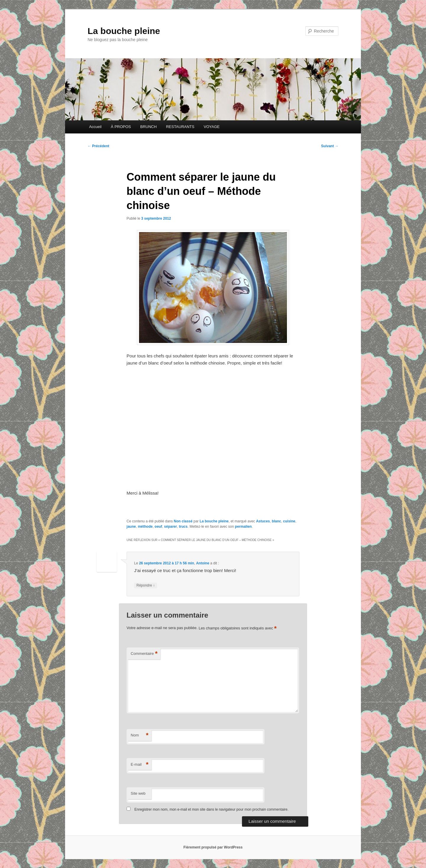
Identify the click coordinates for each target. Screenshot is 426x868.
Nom (140, 735)
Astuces (263, 521)
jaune (131, 527)
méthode (145, 527)
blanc (276, 521)
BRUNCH (149, 127)
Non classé (183, 521)
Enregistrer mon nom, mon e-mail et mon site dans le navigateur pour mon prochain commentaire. (211, 809)
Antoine (203, 563)
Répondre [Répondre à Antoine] (146, 586)
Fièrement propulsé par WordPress (213, 847)
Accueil (95, 127)
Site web (138, 793)
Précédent (98, 146)
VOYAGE (212, 127)
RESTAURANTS (180, 127)
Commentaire (144, 654)
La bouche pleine (124, 31)
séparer (171, 527)
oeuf (158, 527)
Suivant (330, 146)
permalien (243, 527)
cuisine (289, 521)
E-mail (140, 765)
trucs (183, 527)
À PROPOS (121, 127)
